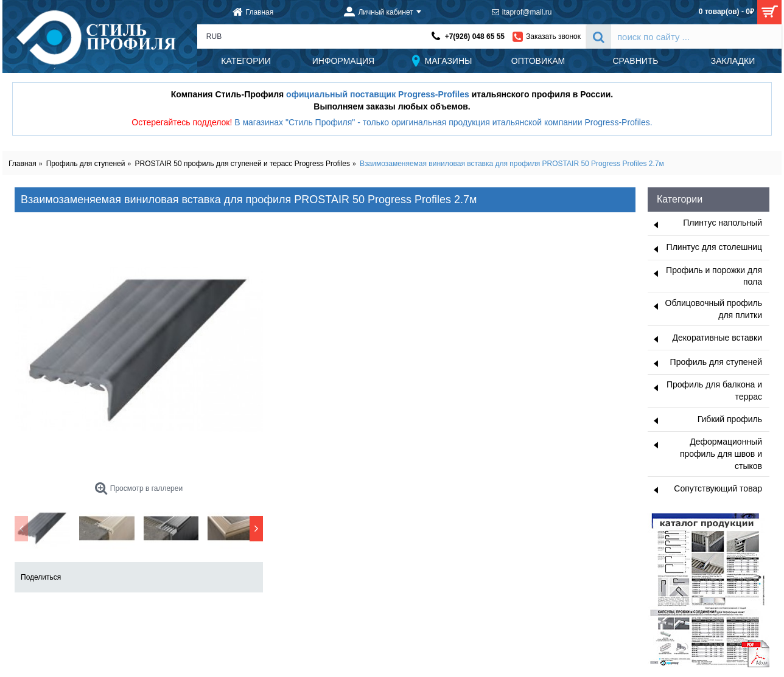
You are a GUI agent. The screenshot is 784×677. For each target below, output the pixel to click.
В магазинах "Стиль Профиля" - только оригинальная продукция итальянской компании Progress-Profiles (442, 122)
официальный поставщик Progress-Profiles (378, 94)
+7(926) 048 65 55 (475, 36)
